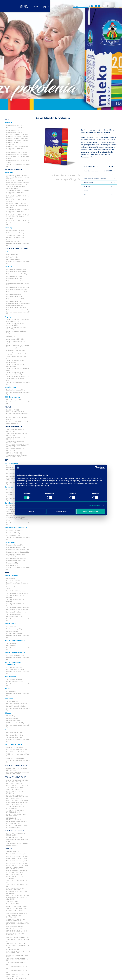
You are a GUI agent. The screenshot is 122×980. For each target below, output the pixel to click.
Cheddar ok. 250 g (12, 631)
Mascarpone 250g (12, 563)
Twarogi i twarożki (14, 426)
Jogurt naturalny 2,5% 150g (15, 339)
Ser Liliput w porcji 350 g (14, 633)
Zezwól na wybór (61, 511)
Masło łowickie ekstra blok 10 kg (18, 946)
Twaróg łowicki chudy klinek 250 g (16, 438)
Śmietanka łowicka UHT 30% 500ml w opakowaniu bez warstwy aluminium (18, 192)
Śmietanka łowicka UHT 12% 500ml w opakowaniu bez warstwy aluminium (18, 217)
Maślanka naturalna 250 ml (15, 279)
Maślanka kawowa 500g (14, 294)
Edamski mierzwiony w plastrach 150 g (18, 584)
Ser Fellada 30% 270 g (13, 535)
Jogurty (8, 317)
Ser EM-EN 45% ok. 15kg (14, 733)
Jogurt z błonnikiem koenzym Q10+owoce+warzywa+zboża (16, 350)
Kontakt (75, 6)
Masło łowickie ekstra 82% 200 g (17, 415)
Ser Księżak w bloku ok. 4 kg (15, 655)
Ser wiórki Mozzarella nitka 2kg (16, 706)
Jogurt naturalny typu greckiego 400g (16, 358)
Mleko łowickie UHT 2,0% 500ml (17, 154)
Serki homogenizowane (14, 503)
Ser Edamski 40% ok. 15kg (14, 735)
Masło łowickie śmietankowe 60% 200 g (15, 411)
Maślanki (8, 266)
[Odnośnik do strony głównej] (6, 6)
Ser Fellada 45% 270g (13, 533)
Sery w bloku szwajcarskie (15, 653)
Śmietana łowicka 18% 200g (15, 231)
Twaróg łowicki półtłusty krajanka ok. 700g (17, 456)
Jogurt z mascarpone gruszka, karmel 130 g (18, 369)
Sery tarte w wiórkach (13, 744)
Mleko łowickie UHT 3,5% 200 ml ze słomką (18, 157)
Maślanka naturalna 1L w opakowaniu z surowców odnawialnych (18, 304)
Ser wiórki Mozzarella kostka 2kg (16, 704)
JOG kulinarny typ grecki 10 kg (17, 960)
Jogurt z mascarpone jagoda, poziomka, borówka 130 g (15, 373)
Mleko (8, 119)
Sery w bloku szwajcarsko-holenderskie (15, 663)
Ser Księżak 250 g (12, 626)
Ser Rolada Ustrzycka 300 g (15, 679)
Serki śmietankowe (12, 463)
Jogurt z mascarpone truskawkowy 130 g (17, 332)
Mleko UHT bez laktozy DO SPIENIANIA (15, 143)
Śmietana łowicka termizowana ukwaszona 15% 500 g (16, 241)
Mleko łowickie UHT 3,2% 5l (17, 854)
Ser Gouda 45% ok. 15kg (14, 737)
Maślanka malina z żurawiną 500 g (17, 274)
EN (118, 6)
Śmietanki (9, 173)
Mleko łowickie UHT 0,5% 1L (15, 132)
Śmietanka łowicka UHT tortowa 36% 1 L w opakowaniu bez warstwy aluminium (18, 177)
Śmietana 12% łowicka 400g (15, 238)
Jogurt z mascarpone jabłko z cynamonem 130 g (15, 324)
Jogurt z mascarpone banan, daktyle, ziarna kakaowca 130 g (18, 320)
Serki (7, 460)
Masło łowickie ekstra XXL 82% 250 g (17, 419)
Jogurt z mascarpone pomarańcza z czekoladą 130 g (17, 336)
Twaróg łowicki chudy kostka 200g (16, 450)
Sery (7, 572)
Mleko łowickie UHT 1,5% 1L (15, 130)
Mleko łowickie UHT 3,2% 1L (15, 125)
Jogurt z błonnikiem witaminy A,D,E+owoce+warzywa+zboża (16, 342)
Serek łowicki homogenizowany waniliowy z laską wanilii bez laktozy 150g (17, 519)
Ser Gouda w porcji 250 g (14, 629)
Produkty (45, 6)
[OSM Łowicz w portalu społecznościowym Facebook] (106, 6)
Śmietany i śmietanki (14, 169)
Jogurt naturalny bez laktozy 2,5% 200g (17, 379)
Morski (8, 689)
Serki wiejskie (10, 487)
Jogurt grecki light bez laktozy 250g (17, 376)
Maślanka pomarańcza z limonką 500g (18, 287)
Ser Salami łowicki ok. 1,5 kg (15, 670)
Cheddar (8, 713)
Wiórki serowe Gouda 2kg (14, 747)
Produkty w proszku (15, 830)
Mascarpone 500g (12, 565)
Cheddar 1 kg (11, 578)
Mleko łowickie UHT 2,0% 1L (15, 128)
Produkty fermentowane (17, 249)
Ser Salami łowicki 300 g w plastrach (18, 581)
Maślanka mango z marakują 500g (17, 289)
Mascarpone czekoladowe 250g (16, 558)
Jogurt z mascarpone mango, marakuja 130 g (15, 361)
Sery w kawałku (11, 624)
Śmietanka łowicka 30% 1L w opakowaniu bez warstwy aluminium (18, 182)
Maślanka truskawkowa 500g (15, 299)
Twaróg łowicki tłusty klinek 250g (16, 430)
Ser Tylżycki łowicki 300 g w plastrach (15, 600)
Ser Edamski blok (12, 646)
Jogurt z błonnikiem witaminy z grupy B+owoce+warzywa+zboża (18, 346)
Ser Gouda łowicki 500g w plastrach (18, 593)
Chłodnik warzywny (13, 397)
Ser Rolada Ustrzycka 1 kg (14, 682)
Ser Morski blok (11, 691)
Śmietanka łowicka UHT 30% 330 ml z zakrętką (18, 197)
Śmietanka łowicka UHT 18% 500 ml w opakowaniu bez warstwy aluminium (18, 211)
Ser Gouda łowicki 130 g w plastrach (18, 607)
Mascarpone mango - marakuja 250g (18, 550)
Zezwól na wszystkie (91, 511)
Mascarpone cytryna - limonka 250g (17, 552)
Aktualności (63, 6)
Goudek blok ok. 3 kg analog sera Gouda (18, 769)
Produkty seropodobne (16, 765)
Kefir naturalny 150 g (13, 259)
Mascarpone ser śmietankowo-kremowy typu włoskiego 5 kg (18, 951)
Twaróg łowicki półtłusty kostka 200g (17, 446)
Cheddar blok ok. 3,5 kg (14, 720)
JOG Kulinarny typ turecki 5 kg (17, 971)
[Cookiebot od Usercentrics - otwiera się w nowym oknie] (96, 468)
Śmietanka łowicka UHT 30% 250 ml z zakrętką (18, 201)
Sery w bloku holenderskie (15, 640)
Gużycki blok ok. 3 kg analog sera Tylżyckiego (18, 773)
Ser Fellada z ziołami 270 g (14, 530)
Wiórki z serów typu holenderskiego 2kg (18, 755)
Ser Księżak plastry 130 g (14, 617)
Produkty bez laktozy (15, 777)
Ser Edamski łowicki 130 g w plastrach (15, 604)
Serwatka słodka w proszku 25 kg (18, 840)
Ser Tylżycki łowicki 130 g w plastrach (15, 596)
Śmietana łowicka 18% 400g (15, 233)
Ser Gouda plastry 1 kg (13, 614)
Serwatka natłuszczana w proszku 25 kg (18, 165)
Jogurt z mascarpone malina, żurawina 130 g (15, 365)
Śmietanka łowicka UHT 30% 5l (17, 885)
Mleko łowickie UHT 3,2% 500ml (17, 152)
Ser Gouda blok (11, 643)
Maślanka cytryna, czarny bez (15, 276)
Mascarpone (10, 542)
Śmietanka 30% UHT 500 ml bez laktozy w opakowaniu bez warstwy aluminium (17, 205)
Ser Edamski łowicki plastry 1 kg (16, 612)
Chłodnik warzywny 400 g (14, 400)
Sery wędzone (10, 676)
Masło (8, 407)
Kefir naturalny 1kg (12, 255)
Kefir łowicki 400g (12, 257)
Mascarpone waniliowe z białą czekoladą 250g (16, 555)
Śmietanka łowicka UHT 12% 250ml (18, 221)
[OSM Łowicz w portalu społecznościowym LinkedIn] (109, 6)
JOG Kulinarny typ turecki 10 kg (18, 968)
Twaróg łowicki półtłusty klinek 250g (17, 434)
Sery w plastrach (11, 576)
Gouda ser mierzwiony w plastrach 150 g (17, 588)
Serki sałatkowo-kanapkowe (16, 528)
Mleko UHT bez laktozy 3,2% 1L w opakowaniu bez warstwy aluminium (18, 136)
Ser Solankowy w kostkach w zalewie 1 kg (17, 975)
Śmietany (9, 228)
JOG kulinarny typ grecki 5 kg (17, 964)
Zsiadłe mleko (10, 387)
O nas (53, 6)
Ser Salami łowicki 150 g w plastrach (18, 591)
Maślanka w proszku (15, 837)
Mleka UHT (9, 123)
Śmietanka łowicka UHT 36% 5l (17, 881)
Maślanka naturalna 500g (14, 301)
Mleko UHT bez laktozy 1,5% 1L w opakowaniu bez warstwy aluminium (18, 139)
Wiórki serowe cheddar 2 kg (15, 723)
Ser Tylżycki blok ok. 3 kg (14, 667)
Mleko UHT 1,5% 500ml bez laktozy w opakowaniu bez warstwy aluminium (17, 148)
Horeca (8, 848)
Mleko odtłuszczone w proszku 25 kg (16, 834)
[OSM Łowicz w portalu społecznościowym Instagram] (102, 6)
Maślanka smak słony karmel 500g (17, 292)
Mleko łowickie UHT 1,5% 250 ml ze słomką (18, 161)
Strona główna (31, 6)
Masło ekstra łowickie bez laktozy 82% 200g (17, 422)
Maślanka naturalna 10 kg (14, 296)
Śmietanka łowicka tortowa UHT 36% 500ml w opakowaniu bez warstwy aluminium (17, 186)
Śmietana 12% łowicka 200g (15, 235)
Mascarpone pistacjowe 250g (16, 547)
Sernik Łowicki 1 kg (14, 453)
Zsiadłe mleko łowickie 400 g (15, 390)
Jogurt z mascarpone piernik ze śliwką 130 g (16, 328)
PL (114, 6)
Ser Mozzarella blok (12, 701)
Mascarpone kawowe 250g (15, 545)
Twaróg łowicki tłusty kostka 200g (16, 442)
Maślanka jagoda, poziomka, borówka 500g (18, 284)
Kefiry (7, 252)
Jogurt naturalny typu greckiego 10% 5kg (16, 354)
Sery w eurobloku (12, 730)
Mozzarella (9, 698)
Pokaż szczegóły (95, 505)
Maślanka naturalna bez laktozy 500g (18, 310)
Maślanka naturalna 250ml (14, 281)
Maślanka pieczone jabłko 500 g (16, 269)
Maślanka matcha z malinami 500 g (17, 271)
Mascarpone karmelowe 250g (16, 561)
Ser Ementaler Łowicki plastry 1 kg (17, 610)
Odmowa (31, 511)
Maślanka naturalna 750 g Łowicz (17, 307)
